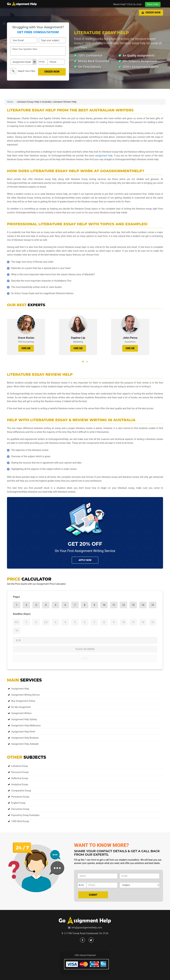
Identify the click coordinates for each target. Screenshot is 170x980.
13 (133, 605)
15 (153, 605)
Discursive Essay (20, 772)
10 (104, 605)
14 (143, 605)
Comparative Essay (21, 791)
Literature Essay (20, 766)
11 (114, 605)
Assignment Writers (21, 713)
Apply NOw (85, 560)
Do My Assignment (21, 707)
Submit (93, 895)
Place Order (153, 4)
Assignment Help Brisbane (25, 738)
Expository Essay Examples (25, 815)
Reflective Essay (20, 778)
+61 (43, 62)
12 (124, 605)
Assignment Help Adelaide (25, 744)
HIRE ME (26, 348)
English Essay (18, 803)
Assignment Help (20, 689)
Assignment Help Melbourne (26, 725)
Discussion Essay (20, 809)
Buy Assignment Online (23, 701)
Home (10, 102)
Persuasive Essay (20, 797)
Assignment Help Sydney (24, 719)
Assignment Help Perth (23, 732)
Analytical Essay (20, 784)
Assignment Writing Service (25, 695)
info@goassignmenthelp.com (87, 928)
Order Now (151, 13)
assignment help (104, 156)
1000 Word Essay (20, 821)
